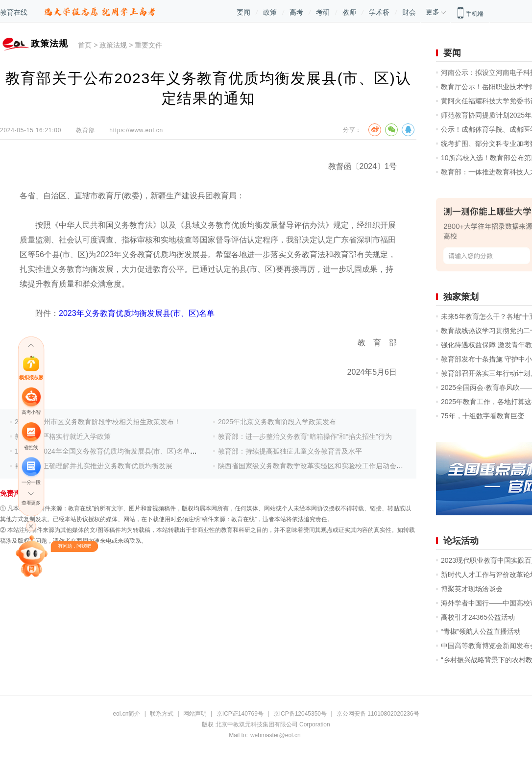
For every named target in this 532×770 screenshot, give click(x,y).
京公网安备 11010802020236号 (378, 714)
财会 (409, 12)
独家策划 (461, 297)
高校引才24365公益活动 (478, 617)
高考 (296, 12)
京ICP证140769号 (240, 714)
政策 (270, 12)
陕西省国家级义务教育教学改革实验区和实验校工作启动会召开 (314, 466)
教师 (349, 12)
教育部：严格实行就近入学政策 (63, 436)
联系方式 (162, 714)
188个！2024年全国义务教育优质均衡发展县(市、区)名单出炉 (109, 451)
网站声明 (195, 714)
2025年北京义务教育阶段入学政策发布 (277, 422)
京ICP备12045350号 (300, 714)
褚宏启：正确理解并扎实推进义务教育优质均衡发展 (94, 466)
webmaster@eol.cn (276, 735)
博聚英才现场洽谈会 (472, 589)
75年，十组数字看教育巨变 (483, 416)
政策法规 (113, 45)
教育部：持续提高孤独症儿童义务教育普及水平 (290, 451)
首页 (85, 45)
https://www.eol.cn (136, 130)
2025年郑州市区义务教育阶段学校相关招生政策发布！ (98, 422)
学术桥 (379, 12)
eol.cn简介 (126, 714)
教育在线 (14, 12)
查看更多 (31, 503)
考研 (323, 12)
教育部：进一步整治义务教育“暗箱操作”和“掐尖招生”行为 (305, 436)
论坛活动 (461, 541)
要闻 (243, 12)
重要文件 (148, 45)
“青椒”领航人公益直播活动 (481, 631)
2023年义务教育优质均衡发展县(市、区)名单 (137, 313)
